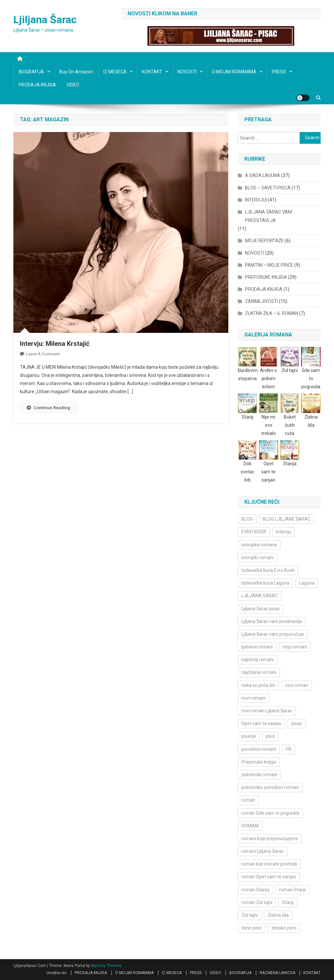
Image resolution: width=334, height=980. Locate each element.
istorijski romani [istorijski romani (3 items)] (258, 557)
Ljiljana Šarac (45, 20)
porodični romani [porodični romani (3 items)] (259, 749)
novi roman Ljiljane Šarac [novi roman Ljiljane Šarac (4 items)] (267, 711)
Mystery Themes (106, 966)
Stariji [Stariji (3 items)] (288, 902)
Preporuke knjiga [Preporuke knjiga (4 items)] (259, 762)
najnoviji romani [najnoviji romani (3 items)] (258, 660)
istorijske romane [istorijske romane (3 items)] (259, 545)
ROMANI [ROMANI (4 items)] (250, 826)
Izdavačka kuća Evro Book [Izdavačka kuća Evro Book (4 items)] (268, 570)
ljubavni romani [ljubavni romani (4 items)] (257, 647)
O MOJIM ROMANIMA (234, 72)
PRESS (279, 72)
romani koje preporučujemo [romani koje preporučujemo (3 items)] (270, 839)
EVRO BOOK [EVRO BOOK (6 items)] (254, 532)
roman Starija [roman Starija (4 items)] (255, 890)
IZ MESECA (115, 72)
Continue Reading (48, 408)
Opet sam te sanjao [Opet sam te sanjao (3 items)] (261, 723)
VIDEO (73, 85)
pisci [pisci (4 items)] (270, 736)
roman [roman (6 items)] (248, 800)
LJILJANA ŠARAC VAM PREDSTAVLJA (268, 216)
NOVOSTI (187, 72)
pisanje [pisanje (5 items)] (249, 736)
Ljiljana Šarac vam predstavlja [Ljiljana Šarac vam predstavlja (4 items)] (272, 621)
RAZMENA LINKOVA (277, 973)
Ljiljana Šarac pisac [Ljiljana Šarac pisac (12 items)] (261, 609)
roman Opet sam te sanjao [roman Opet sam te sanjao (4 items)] (269, 877)
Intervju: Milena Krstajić (55, 344)
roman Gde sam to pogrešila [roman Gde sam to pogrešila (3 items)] (270, 813)
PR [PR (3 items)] (289, 749)
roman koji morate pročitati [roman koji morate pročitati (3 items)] (269, 864)
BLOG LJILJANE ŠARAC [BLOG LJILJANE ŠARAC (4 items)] (287, 519)
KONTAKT (152, 72)
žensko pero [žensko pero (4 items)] (284, 928)
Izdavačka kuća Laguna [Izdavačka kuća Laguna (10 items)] (265, 583)
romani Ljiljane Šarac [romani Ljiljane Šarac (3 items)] (263, 851)
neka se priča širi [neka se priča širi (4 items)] (258, 685)
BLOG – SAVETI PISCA (268, 188)
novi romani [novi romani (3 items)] (253, 698)
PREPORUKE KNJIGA (266, 277)
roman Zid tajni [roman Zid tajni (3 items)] (257, 902)
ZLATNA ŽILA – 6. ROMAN (272, 313)
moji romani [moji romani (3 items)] (295, 647)
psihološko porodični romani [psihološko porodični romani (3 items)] (270, 787)
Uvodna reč (56, 973)
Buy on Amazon (76, 72)
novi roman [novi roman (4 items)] (297, 685)
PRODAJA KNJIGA (37, 85)
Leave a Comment (43, 354)
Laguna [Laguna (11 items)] (307, 583)
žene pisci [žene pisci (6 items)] (251, 928)
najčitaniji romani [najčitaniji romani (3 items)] (259, 672)
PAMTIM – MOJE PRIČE (269, 265)
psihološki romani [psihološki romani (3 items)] (259, 775)
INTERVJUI (256, 200)
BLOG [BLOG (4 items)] (247, 519)
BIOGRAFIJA (31, 72)
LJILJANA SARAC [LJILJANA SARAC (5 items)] (260, 596)
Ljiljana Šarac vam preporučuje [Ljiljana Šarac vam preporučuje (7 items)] (273, 634)
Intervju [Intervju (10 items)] (284, 532)
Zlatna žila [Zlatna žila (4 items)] (278, 915)
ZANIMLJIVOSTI (261, 301)
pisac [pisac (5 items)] (297, 723)
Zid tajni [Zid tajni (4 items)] (250, 915)
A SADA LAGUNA (263, 175)
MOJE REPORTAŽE (264, 241)
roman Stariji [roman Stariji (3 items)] (292, 890)
